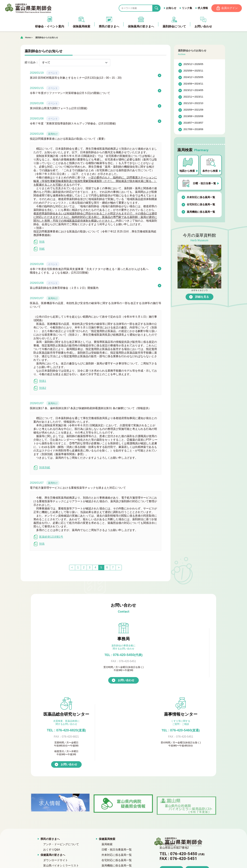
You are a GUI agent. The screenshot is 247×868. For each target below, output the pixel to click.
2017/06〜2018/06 (193, 130)
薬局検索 (107, 769)
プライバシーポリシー (54, 812)
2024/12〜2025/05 (193, 77)
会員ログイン (229, 8)
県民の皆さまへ (50, 764)
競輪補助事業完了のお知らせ (175, 839)
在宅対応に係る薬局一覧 (201, 205)
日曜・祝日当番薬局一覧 (117, 774)
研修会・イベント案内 (54, 801)
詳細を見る (202, 297)
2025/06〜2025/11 (193, 71)
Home (28, 38)
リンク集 (186, 8)
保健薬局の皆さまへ (53, 780)
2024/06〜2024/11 (193, 84)
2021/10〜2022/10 (193, 104)
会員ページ (106, 844)
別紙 (39, 249)
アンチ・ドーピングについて (61, 769)
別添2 (40, 388)
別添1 (40, 381)
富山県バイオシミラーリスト (61, 790)
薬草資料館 (47, 806)
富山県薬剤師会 (29, 8)
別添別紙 (42, 468)
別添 (39, 242)
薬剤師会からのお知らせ (47, 38)
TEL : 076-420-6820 (123, 655)
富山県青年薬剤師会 (114, 817)
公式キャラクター (113, 828)
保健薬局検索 (107, 764)
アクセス (172, 804)
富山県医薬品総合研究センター (121, 822)
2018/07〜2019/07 (193, 123)
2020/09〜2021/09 (193, 110)
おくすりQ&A (52, 774)
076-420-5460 (181, 655)
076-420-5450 (66, 655)
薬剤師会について (110, 796)
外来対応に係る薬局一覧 (201, 198)
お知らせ (171, 8)
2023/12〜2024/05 (193, 91)
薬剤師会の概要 (111, 801)
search (159, 8)
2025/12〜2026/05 (193, 64)
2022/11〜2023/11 (193, 97)
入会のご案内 (110, 806)
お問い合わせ (69, 689)
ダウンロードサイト (56, 785)
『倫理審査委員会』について (119, 812)
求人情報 (202, 8)
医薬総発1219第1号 (48, 537)
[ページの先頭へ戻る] (123, 863)
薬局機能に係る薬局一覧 (201, 212)
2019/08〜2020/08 (193, 117)
